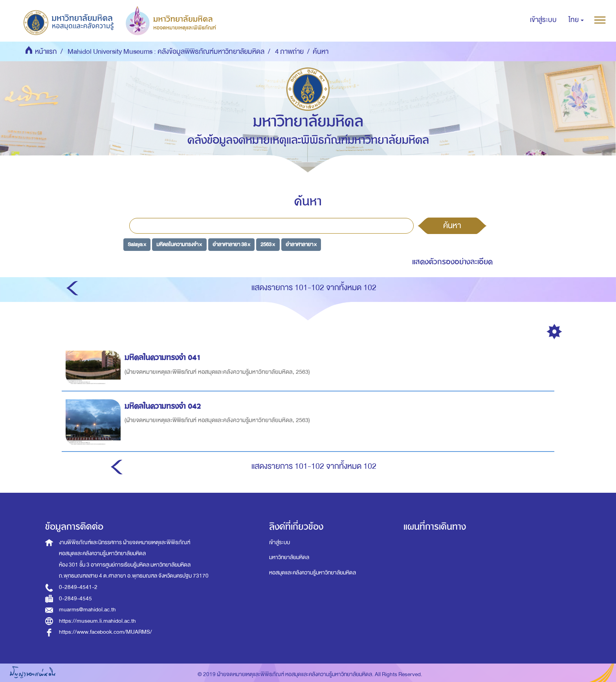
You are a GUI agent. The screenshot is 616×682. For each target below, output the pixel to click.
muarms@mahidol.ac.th (87, 610)
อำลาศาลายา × (301, 244)
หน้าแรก (46, 52)
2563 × (268, 244)
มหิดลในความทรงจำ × (179, 244)
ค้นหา (452, 225)
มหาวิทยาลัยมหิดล (289, 557)
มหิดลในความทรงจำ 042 (164, 406)
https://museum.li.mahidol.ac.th (97, 621)
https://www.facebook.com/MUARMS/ (105, 632)
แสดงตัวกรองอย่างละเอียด (452, 262)
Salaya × (137, 244)
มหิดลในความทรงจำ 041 (164, 357)
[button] (576, 20)
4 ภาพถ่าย (289, 52)
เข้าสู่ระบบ (280, 542)
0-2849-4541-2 (78, 587)
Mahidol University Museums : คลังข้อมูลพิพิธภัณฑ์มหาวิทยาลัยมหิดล (166, 52)
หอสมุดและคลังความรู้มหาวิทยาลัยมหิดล (313, 573)
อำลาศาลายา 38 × (231, 244)
